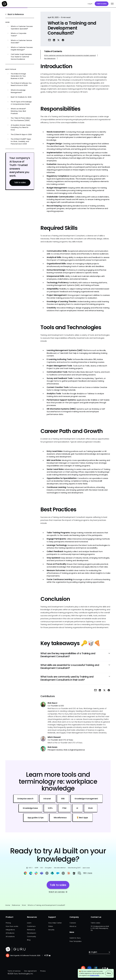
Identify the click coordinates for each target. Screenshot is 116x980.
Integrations (10, 930)
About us (73, 926)
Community (31, 937)
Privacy (43, 971)
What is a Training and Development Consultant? (46, 905)
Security (51, 930)
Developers (32, 933)
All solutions (10, 937)
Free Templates (76, 941)
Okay (109, 973)
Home (8, 905)
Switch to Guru (75, 938)
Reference (16, 905)
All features (10, 933)
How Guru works (12, 926)
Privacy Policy (95, 975)
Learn (29, 923)
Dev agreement (30, 971)
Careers (73, 923)
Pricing (8, 923)
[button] (112, 4)
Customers (31, 926)
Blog (29, 940)
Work (24, 905)
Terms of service (14, 971)
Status (51, 926)
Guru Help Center (55, 923)
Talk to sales (102, 4)
